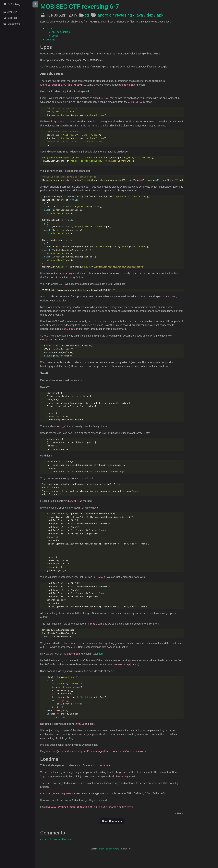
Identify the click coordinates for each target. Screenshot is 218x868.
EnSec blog (11, 4)
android (105, 15)
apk (160, 15)
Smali (55, 36)
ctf (87, 15)
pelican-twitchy (113, 861)
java (139, 15)
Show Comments (112, 833)
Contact (10, 18)
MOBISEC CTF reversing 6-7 (80, 7)
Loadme (51, 40)
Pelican (101, 861)
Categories (11, 24)
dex (150, 15)
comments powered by (57, 851)
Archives (10, 12)
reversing (124, 15)
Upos (49, 28)
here (138, 22)
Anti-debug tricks (61, 32)
